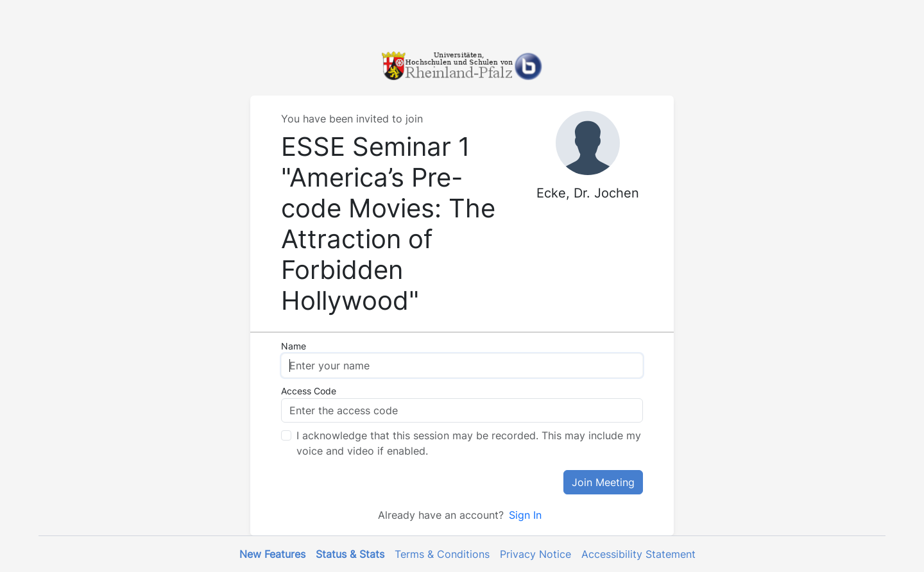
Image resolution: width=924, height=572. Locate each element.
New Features (272, 554)
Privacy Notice (535, 554)
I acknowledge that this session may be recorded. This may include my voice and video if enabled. (469, 443)
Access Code (309, 391)
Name (294, 346)
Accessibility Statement (638, 554)
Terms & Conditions (442, 554)
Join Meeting (603, 482)
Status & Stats (350, 554)
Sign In (525, 515)
